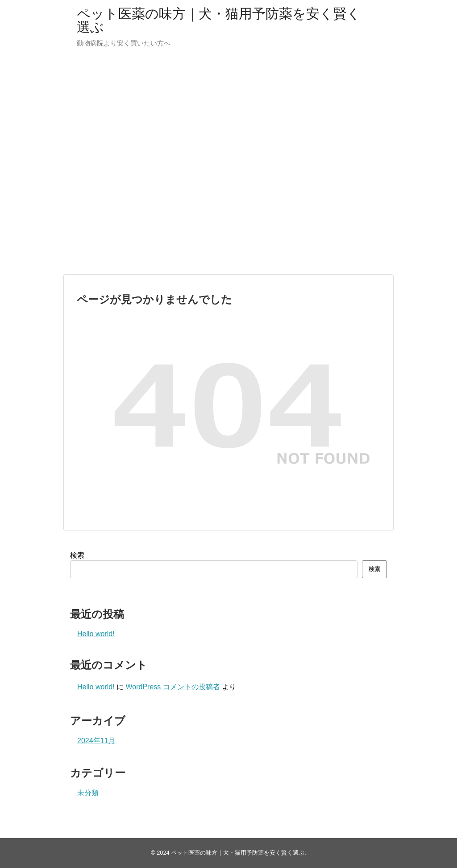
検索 (77, 555)
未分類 (88, 793)
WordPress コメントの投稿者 (172, 687)
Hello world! (96, 634)
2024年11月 (96, 741)
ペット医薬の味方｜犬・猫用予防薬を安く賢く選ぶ (219, 20)
